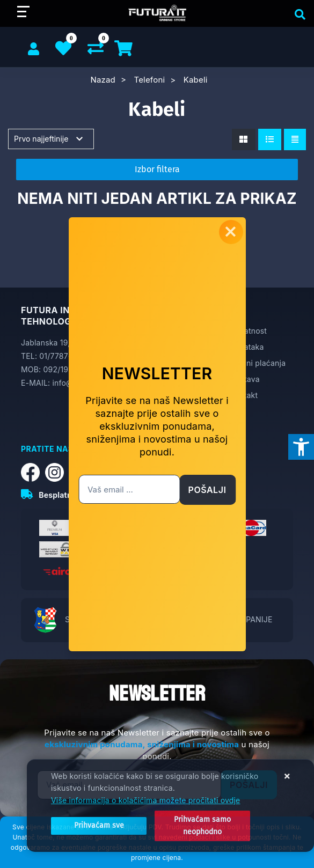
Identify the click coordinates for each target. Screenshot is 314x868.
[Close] (99, 826)
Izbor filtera (157, 169)
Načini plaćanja (258, 363)
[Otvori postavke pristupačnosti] (301, 447)
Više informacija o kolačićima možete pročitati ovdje (145, 800)
